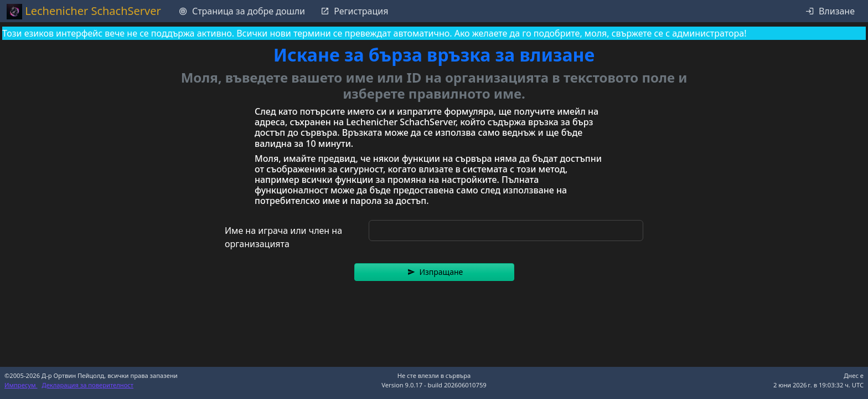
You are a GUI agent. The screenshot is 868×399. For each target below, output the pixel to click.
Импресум (21, 385)
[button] (434, 272)
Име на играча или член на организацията (283, 237)
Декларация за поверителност (88, 385)
